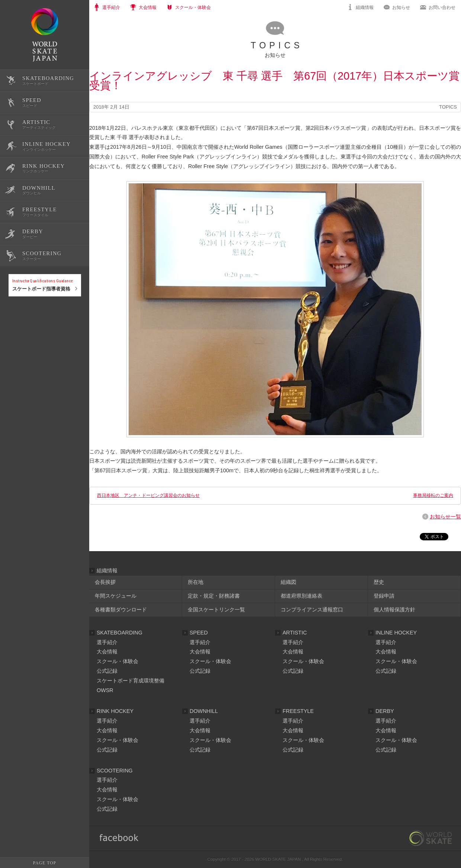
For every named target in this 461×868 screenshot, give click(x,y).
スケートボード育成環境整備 (130, 681)
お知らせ (401, 7)
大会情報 (107, 652)
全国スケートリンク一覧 (216, 610)
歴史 (379, 582)
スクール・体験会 (117, 661)
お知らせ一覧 (445, 517)
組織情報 (365, 7)
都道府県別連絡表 (302, 596)
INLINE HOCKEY (396, 633)
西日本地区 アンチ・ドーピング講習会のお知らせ (148, 495)
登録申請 (384, 596)
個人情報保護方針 (394, 610)
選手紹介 (107, 642)
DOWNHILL (204, 711)
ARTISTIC (295, 633)
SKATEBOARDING (120, 633)
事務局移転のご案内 (433, 495)
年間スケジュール (116, 596)
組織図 (288, 582)
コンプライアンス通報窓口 (312, 610)
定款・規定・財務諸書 (214, 596)
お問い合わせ (442, 7)
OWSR (105, 690)
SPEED (199, 633)
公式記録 (18, 321)
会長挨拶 (105, 582)
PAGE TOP (45, 863)
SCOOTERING (115, 771)
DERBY (385, 711)
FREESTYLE (298, 711)
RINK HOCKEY (115, 711)
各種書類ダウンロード (121, 610)
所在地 (196, 582)
